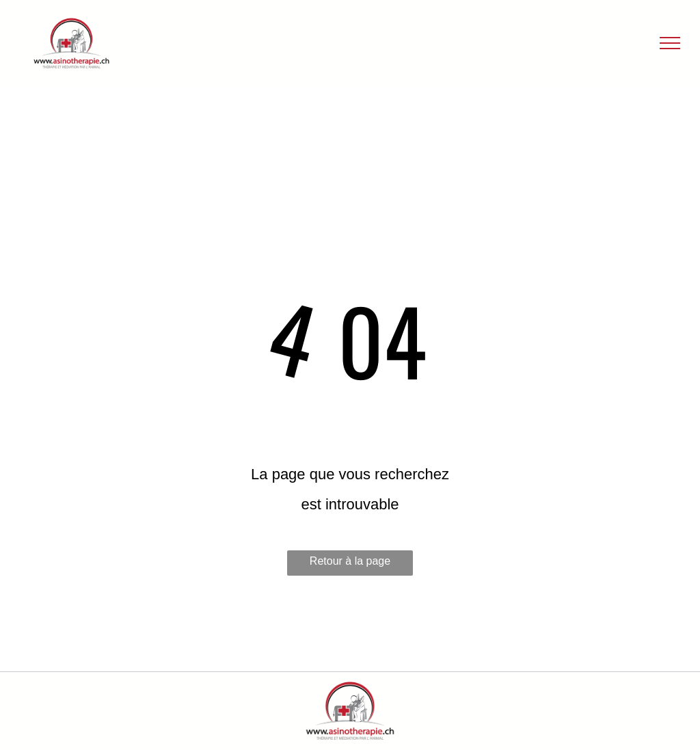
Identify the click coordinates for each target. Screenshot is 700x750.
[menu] (670, 43)
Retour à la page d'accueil (350, 565)
